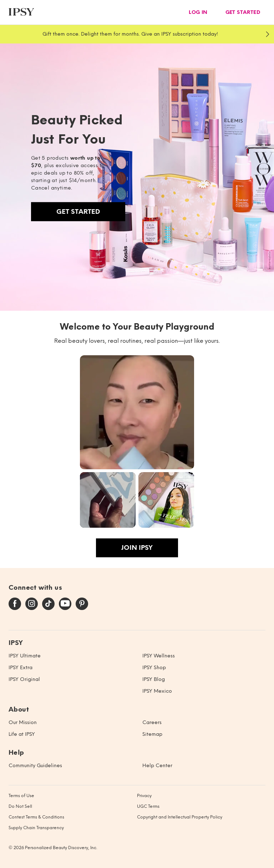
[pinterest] (82, 604)
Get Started (78, 212)
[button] (137, 412)
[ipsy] (21, 12)
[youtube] (65, 604)
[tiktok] (48, 604)
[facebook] (15, 604)
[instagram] (32, 604)
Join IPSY (137, 548)
